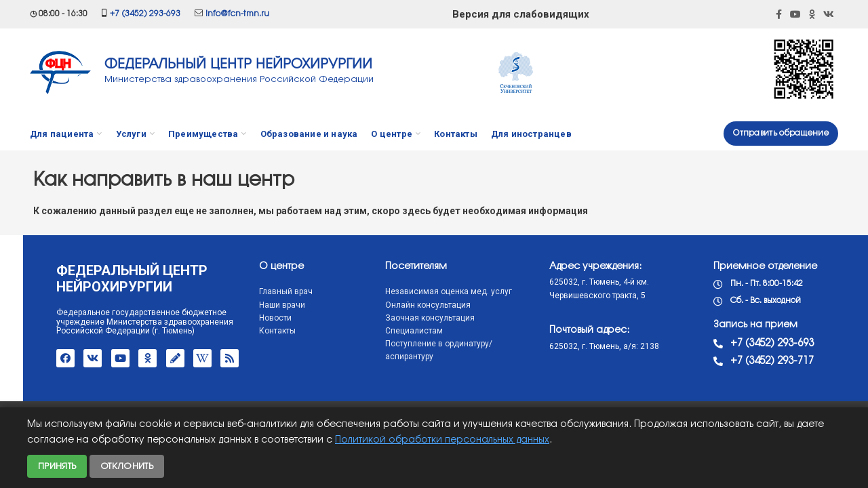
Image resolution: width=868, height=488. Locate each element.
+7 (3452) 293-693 (145, 14)
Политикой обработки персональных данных (442, 440)
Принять (57, 466)
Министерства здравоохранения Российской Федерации (239, 79)
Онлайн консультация (401, 305)
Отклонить (127, 466)
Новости (249, 318)
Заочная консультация (403, 318)
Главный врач (259, 291)
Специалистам (388, 331)
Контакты (251, 331)
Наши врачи (256, 305)
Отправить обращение (781, 133)
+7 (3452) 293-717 (746, 361)
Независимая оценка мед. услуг (422, 291)
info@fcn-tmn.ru (237, 14)
